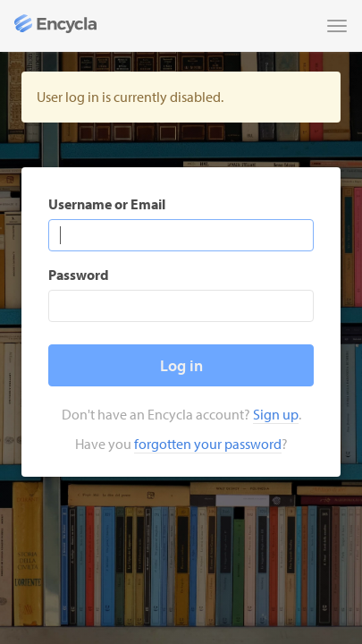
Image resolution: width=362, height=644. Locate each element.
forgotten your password (208, 444)
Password (79, 275)
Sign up (276, 414)
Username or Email (107, 204)
